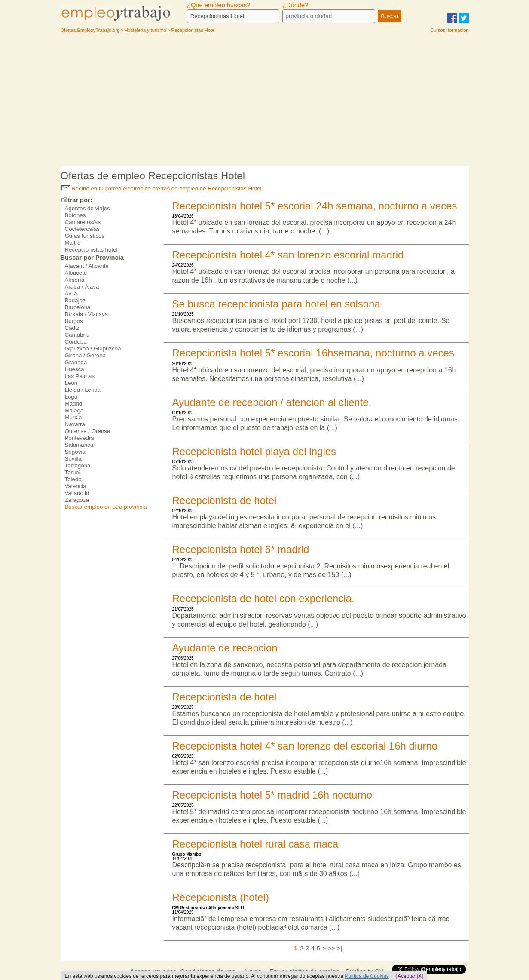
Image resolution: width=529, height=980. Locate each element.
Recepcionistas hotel (91, 250)
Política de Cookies (367, 976)
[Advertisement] (265, 101)
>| (340, 948)
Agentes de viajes (87, 208)
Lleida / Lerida (83, 390)
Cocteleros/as (83, 229)
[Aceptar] (407, 976)
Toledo (73, 479)
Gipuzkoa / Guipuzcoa (93, 349)
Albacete (76, 273)
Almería (75, 280)
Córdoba (76, 342)
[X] (420, 976)
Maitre (73, 243)
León (71, 383)
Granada (76, 362)
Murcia (73, 417)
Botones (75, 215)
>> (332, 948)
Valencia (76, 486)
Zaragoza (77, 500)
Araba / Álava (82, 287)
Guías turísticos (85, 236)
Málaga (74, 410)
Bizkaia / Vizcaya (87, 314)
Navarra (75, 424)
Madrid (74, 404)
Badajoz (75, 300)
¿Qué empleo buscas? (219, 5)
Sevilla (73, 459)
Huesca (75, 369)
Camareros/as (83, 222)
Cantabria (77, 335)
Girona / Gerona (86, 355)
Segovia (75, 452)
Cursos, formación (449, 30)
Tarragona (78, 465)
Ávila (71, 293)
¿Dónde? (295, 5)
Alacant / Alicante (87, 266)
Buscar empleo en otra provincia (106, 507)
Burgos (74, 321)
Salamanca (79, 445)
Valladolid (77, 493)
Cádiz (72, 328)
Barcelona (78, 307)
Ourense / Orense (88, 431)
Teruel (73, 472)
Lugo (71, 397)
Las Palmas (80, 376)
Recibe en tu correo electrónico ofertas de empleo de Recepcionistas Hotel (162, 189)
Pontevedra (80, 438)
